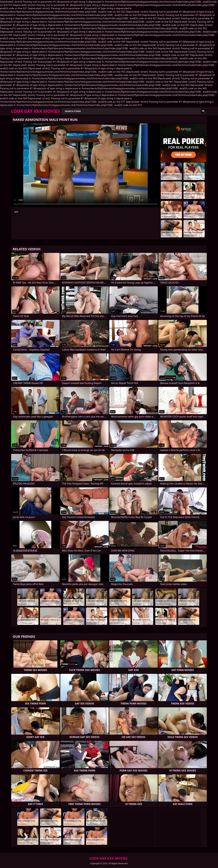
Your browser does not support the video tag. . (86, 165)
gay (16, 211)
